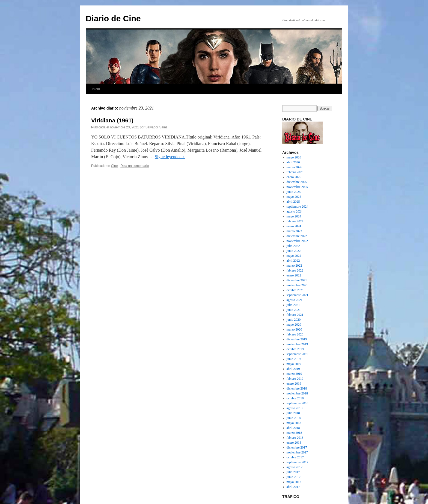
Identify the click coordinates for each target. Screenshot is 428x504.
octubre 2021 (295, 290)
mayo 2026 (294, 157)
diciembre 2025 (297, 182)
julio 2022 (293, 246)
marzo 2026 (294, 167)
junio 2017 (294, 477)
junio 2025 (294, 192)
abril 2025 (293, 202)
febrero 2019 (295, 379)
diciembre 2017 (297, 447)
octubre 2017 (295, 457)
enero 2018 (294, 443)
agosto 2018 (295, 408)
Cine (115, 166)
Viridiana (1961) (112, 120)
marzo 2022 (294, 266)
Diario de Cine (113, 18)
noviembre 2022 (297, 241)
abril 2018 (293, 428)
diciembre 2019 (297, 339)
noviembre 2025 (297, 187)
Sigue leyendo (170, 157)
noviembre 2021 (297, 285)
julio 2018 (293, 413)
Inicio (96, 89)
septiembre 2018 (298, 403)
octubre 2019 (295, 349)
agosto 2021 (295, 300)
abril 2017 (293, 487)
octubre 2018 (295, 398)
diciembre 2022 (297, 236)
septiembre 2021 (298, 295)
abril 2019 (293, 369)
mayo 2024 (294, 216)
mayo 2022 (294, 256)
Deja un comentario (135, 166)
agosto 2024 (295, 211)
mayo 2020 (294, 325)
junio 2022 (294, 251)
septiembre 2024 (298, 207)
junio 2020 (294, 320)
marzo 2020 (294, 329)
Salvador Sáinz (157, 127)
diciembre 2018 (297, 388)
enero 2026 (294, 177)
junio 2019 (294, 359)
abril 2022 (293, 261)
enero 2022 (294, 275)
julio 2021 (293, 305)
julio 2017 (293, 472)
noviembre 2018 (297, 393)
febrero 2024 (295, 221)
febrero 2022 (295, 270)
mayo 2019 (294, 364)
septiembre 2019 (298, 354)
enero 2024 (294, 226)
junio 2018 (294, 418)
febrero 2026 (295, 172)
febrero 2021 (295, 315)
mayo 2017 (294, 482)
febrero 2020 (295, 334)
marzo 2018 (294, 433)
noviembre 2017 (297, 452)
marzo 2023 (294, 231)
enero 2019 (294, 384)
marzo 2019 (294, 374)
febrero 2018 (295, 438)
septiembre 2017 (298, 462)
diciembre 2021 (297, 280)
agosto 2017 (295, 467)
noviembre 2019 (297, 344)
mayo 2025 (294, 197)
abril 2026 (293, 162)
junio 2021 (294, 310)
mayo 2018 (294, 423)
